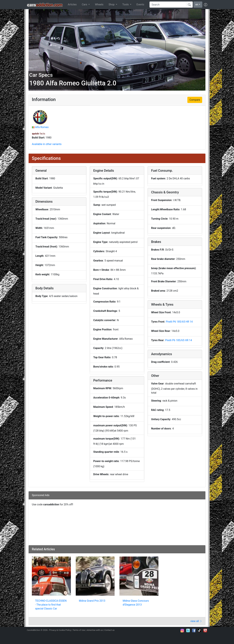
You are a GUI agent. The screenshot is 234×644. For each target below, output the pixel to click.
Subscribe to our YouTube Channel (205, 630)
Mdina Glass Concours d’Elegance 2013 (136, 603)
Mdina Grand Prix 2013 (92, 601)
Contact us (109, 630)
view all (196, 621)
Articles (72, 4)
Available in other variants (47, 144)
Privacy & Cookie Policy (60, 630)
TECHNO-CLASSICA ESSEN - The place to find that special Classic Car (51, 605)
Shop (112, 4)
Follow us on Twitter (188, 630)
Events (140, 4)
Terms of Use (79, 630)
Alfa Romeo (42, 127)
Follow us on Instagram (182, 630)
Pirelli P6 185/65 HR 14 (179, 322)
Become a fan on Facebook (194, 630)
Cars (85, 4)
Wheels (99, 4)
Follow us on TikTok (200, 630)
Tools (126, 4)
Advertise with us (95, 630)
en (197, 4)
